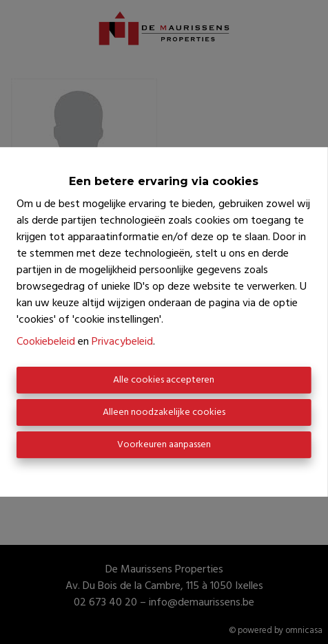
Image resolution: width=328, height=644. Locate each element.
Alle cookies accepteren (164, 380)
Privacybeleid (122, 342)
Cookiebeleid (46, 342)
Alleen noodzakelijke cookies (164, 412)
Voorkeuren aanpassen (164, 445)
